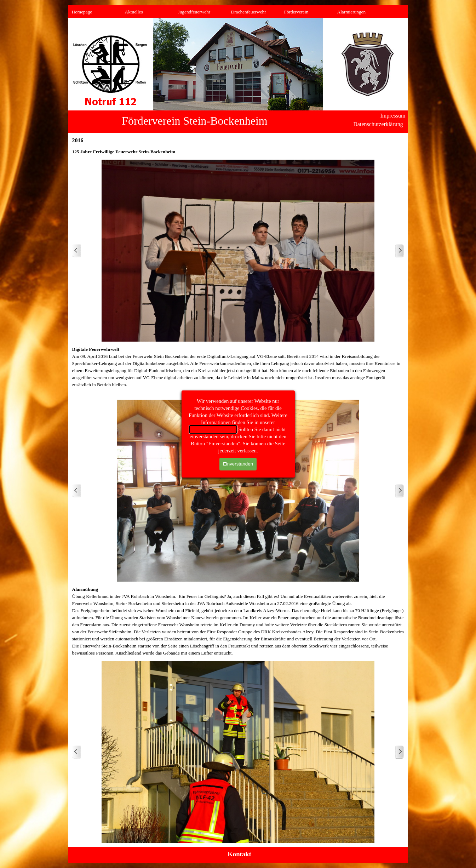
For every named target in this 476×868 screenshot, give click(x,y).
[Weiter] (400, 251)
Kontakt (239, 854)
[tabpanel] (238, 152)
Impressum (393, 116)
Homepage (82, 12)
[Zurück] (76, 251)
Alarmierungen (352, 12)
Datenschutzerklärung (213, 429)
